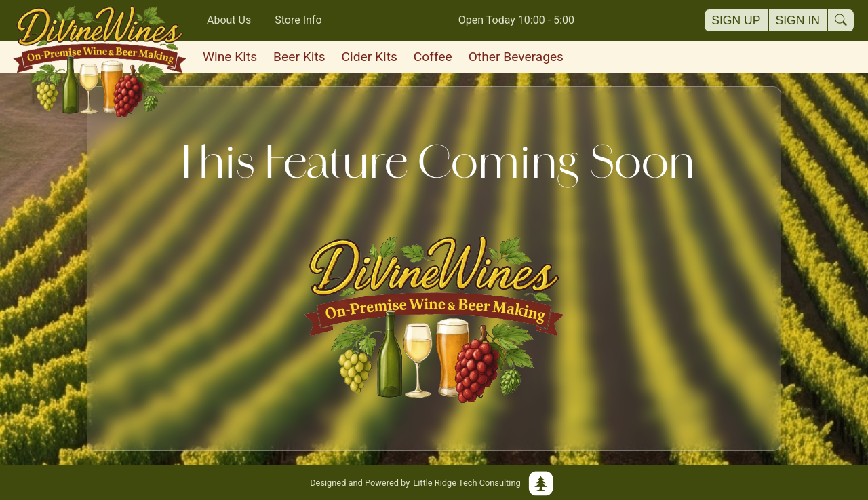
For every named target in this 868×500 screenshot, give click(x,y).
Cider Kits (370, 57)
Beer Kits (299, 57)
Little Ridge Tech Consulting (434, 482)
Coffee (433, 57)
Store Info (298, 20)
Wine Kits (230, 57)
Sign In (798, 20)
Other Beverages (516, 57)
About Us (229, 20)
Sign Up (736, 20)
